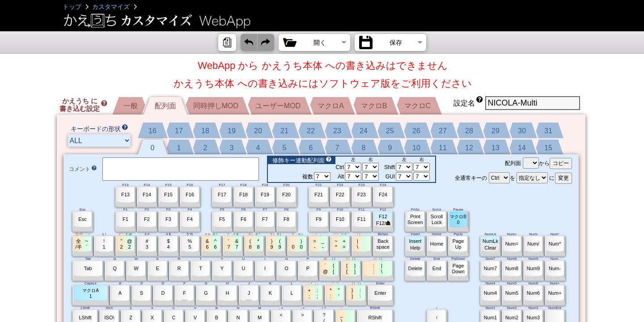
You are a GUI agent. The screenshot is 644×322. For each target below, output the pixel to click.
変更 (563, 178)
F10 (340, 219)
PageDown (458, 269)
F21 (319, 195)
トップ (72, 7)
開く (320, 42)
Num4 (490, 293)
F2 (147, 219)
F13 (125, 195)
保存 (396, 42)
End (437, 268)
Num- (555, 268)
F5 (222, 219)
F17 (222, 195)
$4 (168, 244)
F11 (362, 219)
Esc (82, 219)
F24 (383, 195)
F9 (319, 219)
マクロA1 (91, 293)
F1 (125, 219)
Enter (380, 293)
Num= (512, 244)
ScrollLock (437, 219)
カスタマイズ (111, 7)
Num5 (512, 293)
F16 (190, 195)
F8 (286, 219)
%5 (190, 244)
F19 (265, 195)
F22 (340, 195)
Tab (88, 268)
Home (437, 244)
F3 (168, 219)
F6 (244, 219)
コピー (561, 163)
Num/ (533, 244)
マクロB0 (458, 220)
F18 (244, 195)
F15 (168, 195)
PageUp (458, 244)
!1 (104, 244)
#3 (147, 244)
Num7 (490, 268)
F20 (286, 195)
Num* (555, 244)
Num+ (555, 293)
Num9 (533, 268)
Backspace (383, 244)
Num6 (533, 293)
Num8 (512, 268)
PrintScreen (415, 219)
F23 (362, 195)
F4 (190, 219)
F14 (147, 195)
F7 (265, 219)
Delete (415, 268)
